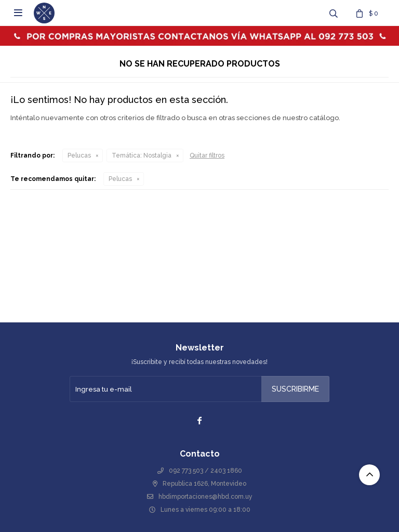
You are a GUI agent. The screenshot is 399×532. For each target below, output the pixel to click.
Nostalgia (142, 155)
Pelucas (79, 155)
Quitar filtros (207, 155)
